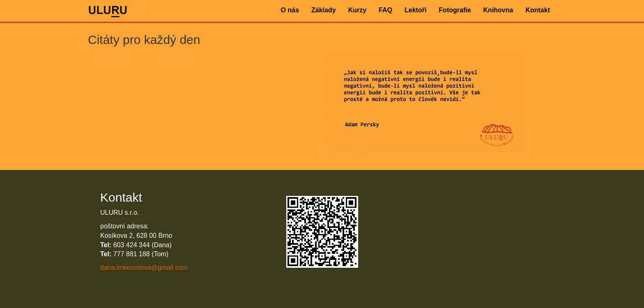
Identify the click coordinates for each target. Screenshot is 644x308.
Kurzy (357, 10)
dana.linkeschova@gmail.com (144, 268)
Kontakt (538, 10)
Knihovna (498, 10)
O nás (290, 10)
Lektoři (415, 10)
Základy (324, 10)
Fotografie (455, 10)
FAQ (385, 10)
